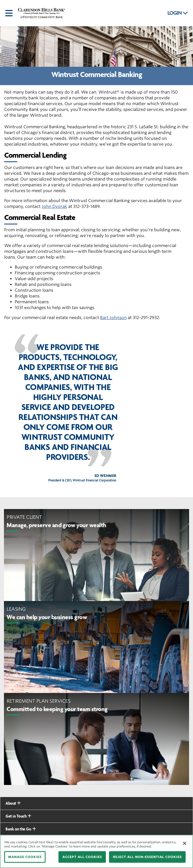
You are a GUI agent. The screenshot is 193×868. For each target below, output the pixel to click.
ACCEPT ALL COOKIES (82, 857)
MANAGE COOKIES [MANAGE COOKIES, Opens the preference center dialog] (25, 857)
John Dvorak (54, 206)
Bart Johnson (113, 318)
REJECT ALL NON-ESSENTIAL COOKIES (147, 857)
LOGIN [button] (178, 13)
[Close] (185, 843)
